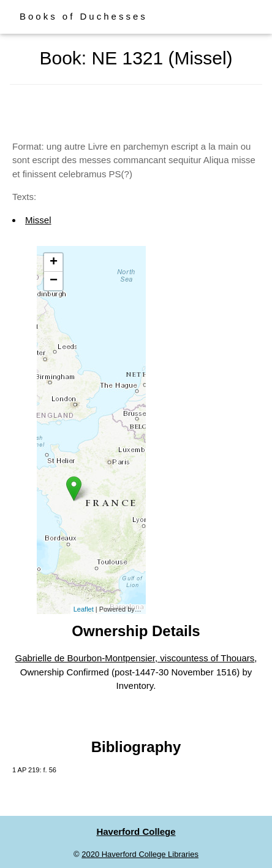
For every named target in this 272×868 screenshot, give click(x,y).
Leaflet (84, 609)
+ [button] (54, 263)
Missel (38, 220)
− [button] (54, 281)
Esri (142, 609)
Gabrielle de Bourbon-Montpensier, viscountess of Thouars (135, 658)
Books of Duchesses (84, 16)
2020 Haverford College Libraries (140, 854)
